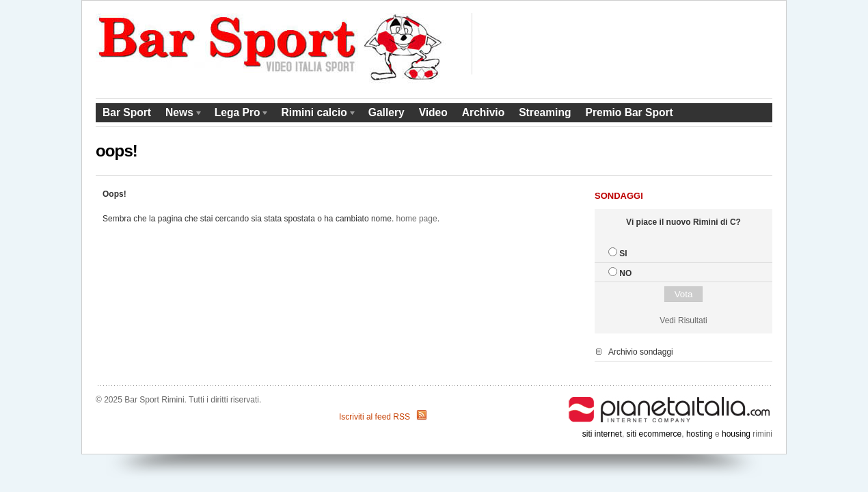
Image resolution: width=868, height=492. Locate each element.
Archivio (483, 112)
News (181, 114)
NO (625, 273)
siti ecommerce (654, 434)
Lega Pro (239, 114)
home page (417, 219)
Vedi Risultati (683, 320)
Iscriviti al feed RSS (375, 417)
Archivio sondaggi (641, 352)
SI (623, 254)
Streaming (545, 112)
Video (433, 112)
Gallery (386, 112)
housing (736, 434)
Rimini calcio (316, 114)
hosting (700, 434)
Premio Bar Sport (629, 112)
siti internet (602, 434)
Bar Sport (127, 112)
